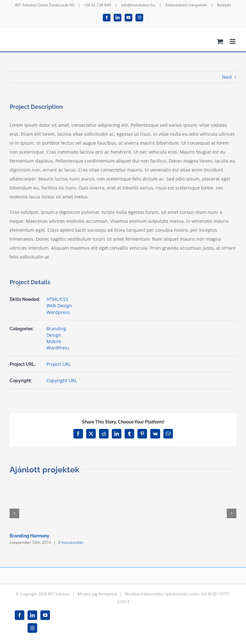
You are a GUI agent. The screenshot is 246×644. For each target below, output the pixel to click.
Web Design (59, 306)
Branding (56, 329)
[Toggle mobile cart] (220, 41)
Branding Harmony (29, 536)
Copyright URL (62, 380)
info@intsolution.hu (138, 5)
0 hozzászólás (71, 542)
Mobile (54, 341)
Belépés (224, 5)
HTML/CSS (57, 299)
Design (54, 335)
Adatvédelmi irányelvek (186, 5)
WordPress (58, 348)
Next (227, 77)
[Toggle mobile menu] (233, 41)
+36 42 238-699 (97, 5)
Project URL (59, 364)
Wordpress (58, 312)
